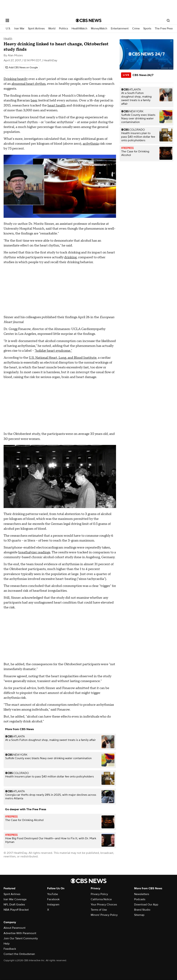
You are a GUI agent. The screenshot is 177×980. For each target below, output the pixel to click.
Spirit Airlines (36, 29)
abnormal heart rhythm (29, 84)
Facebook (53, 899)
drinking (70, 257)
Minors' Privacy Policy (104, 915)
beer (34, 100)
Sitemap (139, 915)
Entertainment (120, 29)
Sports (147, 29)
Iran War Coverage (15, 899)
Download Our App (146, 905)
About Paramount (15, 928)
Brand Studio (142, 910)
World (52, 29)
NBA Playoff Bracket (16, 910)
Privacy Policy (99, 894)
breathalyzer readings (34, 552)
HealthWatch (79, 29)
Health (8, 39)
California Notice (101, 899)
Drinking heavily (16, 79)
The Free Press (164, 29)
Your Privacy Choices (104, 905)
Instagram (53, 905)
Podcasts (140, 899)
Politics (63, 29)
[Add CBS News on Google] (22, 68)
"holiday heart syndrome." (53, 351)
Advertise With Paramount (20, 933)
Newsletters (142, 894)
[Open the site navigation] (33, 20)
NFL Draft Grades (14, 905)
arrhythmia (91, 144)
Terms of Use (99, 910)
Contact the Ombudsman (19, 954)
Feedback (10, 949)
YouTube (53, 894)
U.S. (8, 29)
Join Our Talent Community (21, 938)
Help (7, 944)
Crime (136, 29)
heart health (57, 105)
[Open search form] (168, 20)
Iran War (19, 29)
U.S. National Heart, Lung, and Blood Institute (63, 358)
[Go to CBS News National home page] (89, 20)
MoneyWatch (99, 29)
